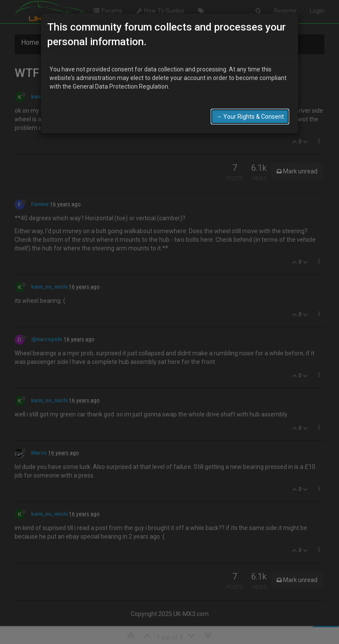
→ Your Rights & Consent (250, 117)
